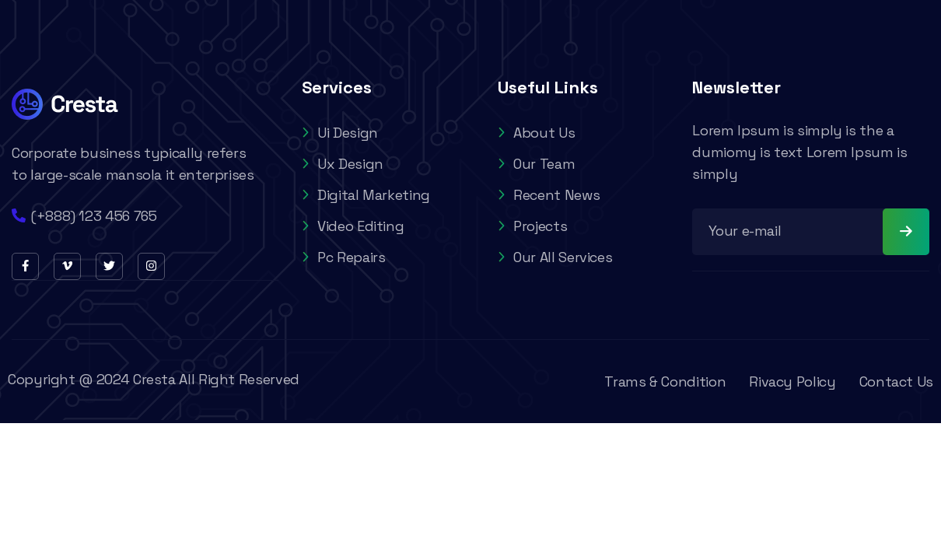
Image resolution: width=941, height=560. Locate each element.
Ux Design (343, 164)
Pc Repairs (343, 257)
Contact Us (896, 381)
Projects (532, 226)
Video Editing (353, 226)
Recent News (549, 195)
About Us (536, 133)
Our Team (536, 164)
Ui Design (340, 133)
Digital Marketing (366, 195)
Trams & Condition (665, 381)
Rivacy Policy (792, 381)
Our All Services (555, 257)
